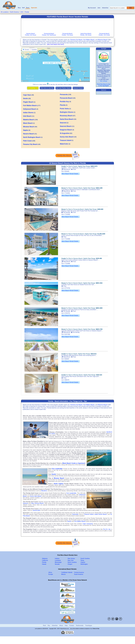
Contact (72, 625)
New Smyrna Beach (38, 503)
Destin (54, 474)
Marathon (44, 491)
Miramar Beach (103, 40)
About (61, 625)
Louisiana (58, 560)
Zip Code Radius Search (63, 88)
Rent (28, 8)
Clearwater (75, 514)
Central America (79, 572)
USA (22, 12)
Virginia (83, 562)
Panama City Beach (76, 40)
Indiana (57, 558)
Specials (34, 8)
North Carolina (72, 562)
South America (79, 574)
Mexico (63, 574)
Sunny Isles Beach (36, 496)
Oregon (70, 564)
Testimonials (80, 625)
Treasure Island (89, 514)
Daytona (25, 503)
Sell (23, 8)
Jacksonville (36, 510)
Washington (84, 564)
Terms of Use (96, 629)
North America (14, 12)
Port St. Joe (107, 529)
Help (66, 625)
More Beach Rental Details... (71, 174)
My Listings (104, 81)
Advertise (105, 8)
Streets (27, 50)
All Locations (5, 12)
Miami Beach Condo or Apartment (74, 463)
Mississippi (58, 562)
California (45, 560)
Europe (51, 574)
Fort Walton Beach (89, 40)
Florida (27, 12)
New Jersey (71, 558)
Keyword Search (78, 88)
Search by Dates (33, 88)
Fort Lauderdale (57, 469)
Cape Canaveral (88, 524)
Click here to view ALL (47, 88)
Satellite (34, 50)
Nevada (57, 564)
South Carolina (85, 558)
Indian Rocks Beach (101, 514)
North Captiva (59, 484)
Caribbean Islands (67, 572)
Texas (82, 560)
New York (71, 560)
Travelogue (89, 625)
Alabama (45, 558)
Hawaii (44, 564)
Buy (19, 8)
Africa (50, 572)
